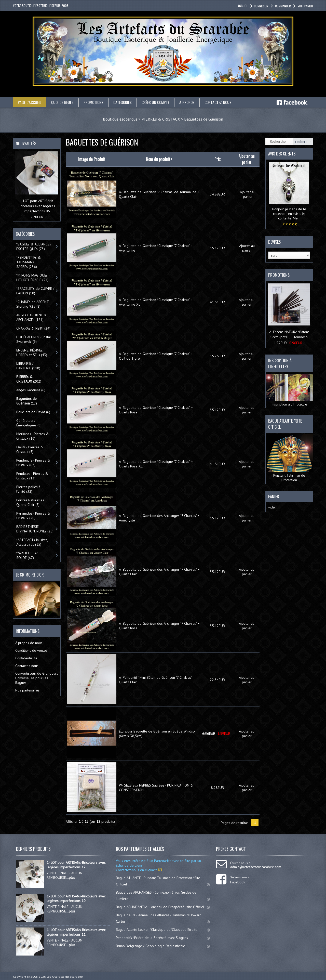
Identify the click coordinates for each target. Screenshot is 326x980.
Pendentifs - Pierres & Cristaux (33, 463)
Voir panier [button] (305, 6)
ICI (159, 870)
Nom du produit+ (159, 159)
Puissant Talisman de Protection (289, 458)
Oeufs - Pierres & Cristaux (30, 449)
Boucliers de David (33, 412)
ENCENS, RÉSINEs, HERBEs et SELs (32, 352)
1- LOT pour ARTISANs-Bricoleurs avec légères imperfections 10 (76, 898)
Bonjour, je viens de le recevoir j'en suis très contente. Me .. (289, 214)
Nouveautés (26, 143)
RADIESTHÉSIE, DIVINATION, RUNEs (35, 529)
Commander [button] (283, 6)
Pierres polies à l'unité (28, 489)
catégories (126, 102)
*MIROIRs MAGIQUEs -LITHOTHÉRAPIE (33, 278)
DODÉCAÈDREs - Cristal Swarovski (34, 339)
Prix (218, 159)
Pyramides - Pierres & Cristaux (33, 516)
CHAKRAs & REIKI (33, 328)
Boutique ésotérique (120, 119)
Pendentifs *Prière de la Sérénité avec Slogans (163, 938)
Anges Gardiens (31, 390)
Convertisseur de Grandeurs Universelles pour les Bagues (37, 678)
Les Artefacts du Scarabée (65, 977)
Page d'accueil (30, 102)
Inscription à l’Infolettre (289, 390)
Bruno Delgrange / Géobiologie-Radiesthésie (163, 946)
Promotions (96, 102)
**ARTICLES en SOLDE (27, 555)
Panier (274, 496)
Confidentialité (26, 658)
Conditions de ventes (31, 650)
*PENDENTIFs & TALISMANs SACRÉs (29, 262)
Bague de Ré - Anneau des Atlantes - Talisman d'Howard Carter (163, 918)
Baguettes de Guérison (204, 119)
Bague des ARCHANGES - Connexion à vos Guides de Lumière (163, 896)
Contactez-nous (224, 102)
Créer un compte (159, 102)
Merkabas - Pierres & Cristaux (33, 436)
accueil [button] (243, 6)
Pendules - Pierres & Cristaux (32, 476)
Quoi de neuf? (63, 102)
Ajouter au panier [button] (248, 194)
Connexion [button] (261, 6)
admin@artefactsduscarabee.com (256, 867)
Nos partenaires (27, 690)
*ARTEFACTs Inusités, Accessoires (32, 542)
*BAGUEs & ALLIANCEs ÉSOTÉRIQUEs (34, 246)
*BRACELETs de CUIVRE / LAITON (35, 291)
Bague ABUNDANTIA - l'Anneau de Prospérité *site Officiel (163, 907)
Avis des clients (282, 154)
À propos (192, 102)
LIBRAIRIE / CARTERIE (28, 366)
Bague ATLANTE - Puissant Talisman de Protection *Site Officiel (163, 881)
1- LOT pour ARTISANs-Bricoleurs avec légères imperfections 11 (76, 932)
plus (72, 878)
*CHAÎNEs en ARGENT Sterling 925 (33, 304)
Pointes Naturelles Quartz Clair (30, 502)
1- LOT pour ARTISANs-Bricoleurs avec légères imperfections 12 (76, 865)
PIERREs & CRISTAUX (161, 119)
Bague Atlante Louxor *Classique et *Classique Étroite (163, 930)
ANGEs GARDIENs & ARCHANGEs (31, 317)
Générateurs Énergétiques (29, 423)
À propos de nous (29, 643)
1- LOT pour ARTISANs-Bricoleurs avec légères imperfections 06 (37, 206)
